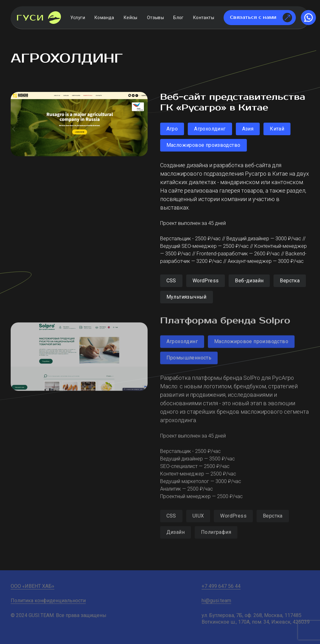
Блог (179, 18)
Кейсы (131, 18)
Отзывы (155, 18)
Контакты (204, 18)
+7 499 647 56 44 (221, 586)
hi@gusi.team (216, 601)
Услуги (78, 18)
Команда (104, 18)
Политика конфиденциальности (48, 601)
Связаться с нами (261, 18)
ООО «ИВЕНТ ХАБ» (33, 586)
